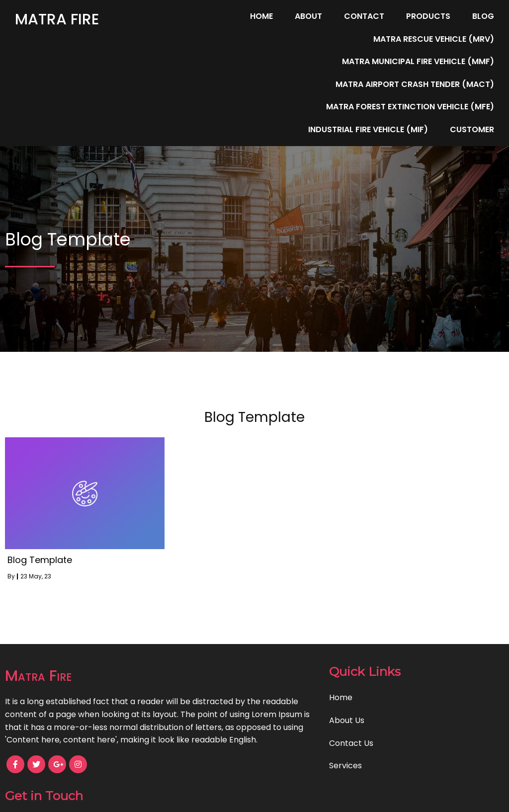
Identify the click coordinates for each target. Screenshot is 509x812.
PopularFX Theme (292, 797)
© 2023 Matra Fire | (220, 797)
